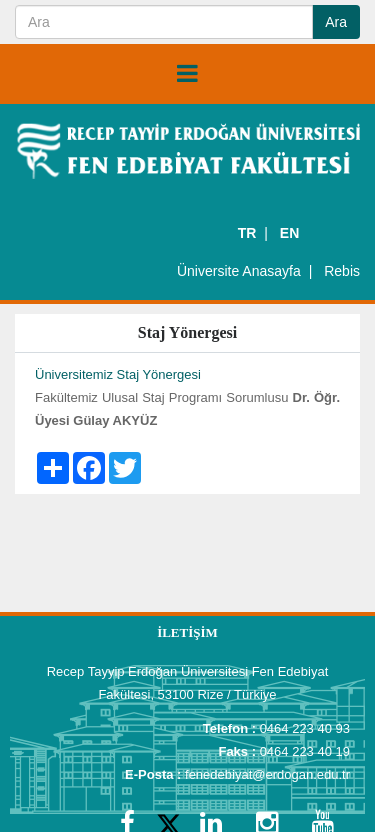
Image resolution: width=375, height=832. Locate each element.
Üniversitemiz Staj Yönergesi (118, 374)
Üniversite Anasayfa (239, 271)
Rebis (342, 271)
